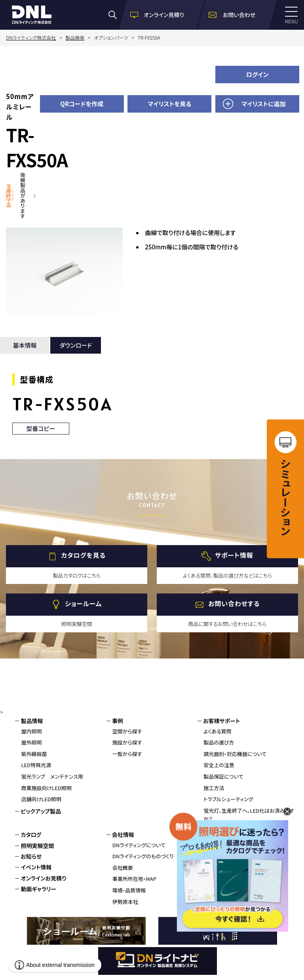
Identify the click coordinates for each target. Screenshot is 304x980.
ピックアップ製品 (41, 811)
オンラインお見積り (43, 878)
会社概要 (123, 868)
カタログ (31, 835)
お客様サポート (221, 721)
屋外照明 (31, 742)
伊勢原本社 (125, 902)
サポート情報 (234, 555)
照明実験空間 (37, 846)
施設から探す (127, 742)
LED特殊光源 (36, 765)
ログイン (257, 74)
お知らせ (31, 856)
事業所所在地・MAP (134, 879)
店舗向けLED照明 (41, 799)
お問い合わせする (234, 604)
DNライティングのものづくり (143, 856)
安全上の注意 (219, 765)
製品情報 (32, 721)
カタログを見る (83, 555)
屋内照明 (31, 731)
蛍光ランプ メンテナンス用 (52, 776)
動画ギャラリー (38, 889)
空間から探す (127, 731)
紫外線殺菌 (34, 754)
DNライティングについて (139, 845)
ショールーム (83, 604)
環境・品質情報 (129, 890)
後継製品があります (23, 195)
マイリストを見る (169, 104)
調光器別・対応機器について (235, 754)
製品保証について (223, 776)
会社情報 (123, 835)
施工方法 (214, 788)
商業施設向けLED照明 (46, 788)
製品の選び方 (219, 742)
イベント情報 (36, 867)
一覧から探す (127, 754)
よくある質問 (218, 731)
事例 (118, 721)
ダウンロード (76, 345)
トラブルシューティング (228, 799)
